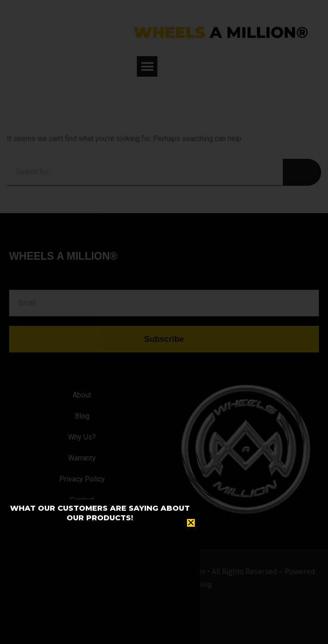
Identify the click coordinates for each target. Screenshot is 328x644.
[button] (191, 523)
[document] (164, 322)
